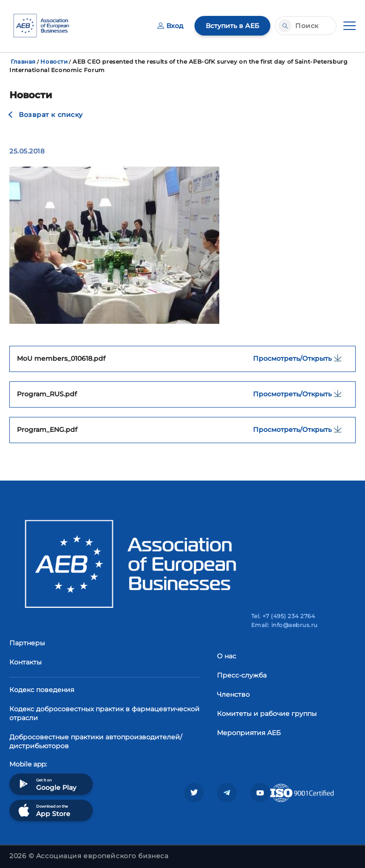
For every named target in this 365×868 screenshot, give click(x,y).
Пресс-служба (242, 675)
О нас (227, 656)
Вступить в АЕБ (232, 26)
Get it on (46, 784)
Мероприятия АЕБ (249, 733)
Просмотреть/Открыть (301, 358)
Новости (54, 62)
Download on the (43, 810)
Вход (170, 26)
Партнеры (27, 643)
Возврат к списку (51, 115)
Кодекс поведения (42, 690)
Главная (23, 62)
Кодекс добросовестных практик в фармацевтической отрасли (104, 713)
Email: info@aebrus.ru (284, 625)
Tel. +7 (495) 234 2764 (283, 616)
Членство (233, 694)
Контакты (26, 662)
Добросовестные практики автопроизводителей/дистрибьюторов (96, 741)
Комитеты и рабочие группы (267, 714)
